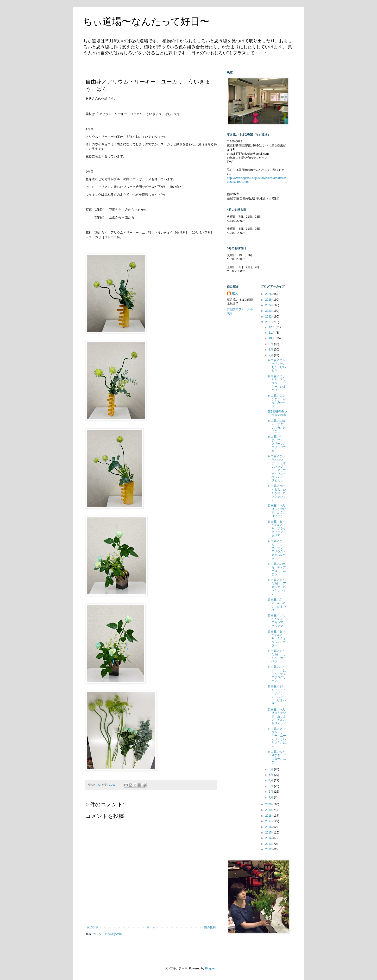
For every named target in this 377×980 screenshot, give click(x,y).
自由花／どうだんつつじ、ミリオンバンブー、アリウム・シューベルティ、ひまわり (277, 468)
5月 (271, 775)
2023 (269, 311)
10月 (272, 338)
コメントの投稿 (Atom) (108, 934)
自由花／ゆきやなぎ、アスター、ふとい (277, 757)
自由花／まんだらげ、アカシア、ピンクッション (277, 587)
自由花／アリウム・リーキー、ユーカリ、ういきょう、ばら (277, 738)
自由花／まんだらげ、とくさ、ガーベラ (277, 656)
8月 (271, 350)
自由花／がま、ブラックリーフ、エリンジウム (277, 444)
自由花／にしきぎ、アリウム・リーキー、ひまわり (277, 383)
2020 (269, 804)
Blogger (210, 968)
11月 (272, 333)
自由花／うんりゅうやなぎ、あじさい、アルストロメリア (277, 716)
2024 (269, 305)
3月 (271, 786)
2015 (269, 833)
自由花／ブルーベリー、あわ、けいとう (277, 365)
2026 (269, 294)
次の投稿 (93, 927)
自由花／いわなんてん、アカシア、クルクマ (277, 620)
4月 (271, 780)
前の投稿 (210, 927)
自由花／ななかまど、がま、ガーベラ (277, 401)
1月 (271, 797)
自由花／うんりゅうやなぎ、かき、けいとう (277, 511)
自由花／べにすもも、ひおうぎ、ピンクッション (277, 493)
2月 (271, 792)
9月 (271, 344)
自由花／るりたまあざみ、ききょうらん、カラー (277, 638)
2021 (269, 322)
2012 (269, 849)
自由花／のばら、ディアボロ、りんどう (277, 569)
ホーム (151, 927)
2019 (269, 810)
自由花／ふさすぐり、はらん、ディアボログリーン (277, 674)
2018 (269, 816)
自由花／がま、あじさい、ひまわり (277, 605)
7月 (271, 355)
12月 (272, 327)
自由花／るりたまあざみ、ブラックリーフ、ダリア (277, 528)
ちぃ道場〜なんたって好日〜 (146, 21)
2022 (269, 317)
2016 (269, 827)
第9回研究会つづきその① (277, 413)
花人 (235, 293)
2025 (269, 300)
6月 (271, 769)
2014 (269, 838)
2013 (269, 844)
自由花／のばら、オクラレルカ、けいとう (277, 426)
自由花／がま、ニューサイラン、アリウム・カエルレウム (277, 550)
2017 (269, 821)
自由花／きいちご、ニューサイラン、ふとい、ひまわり (277, 695)
